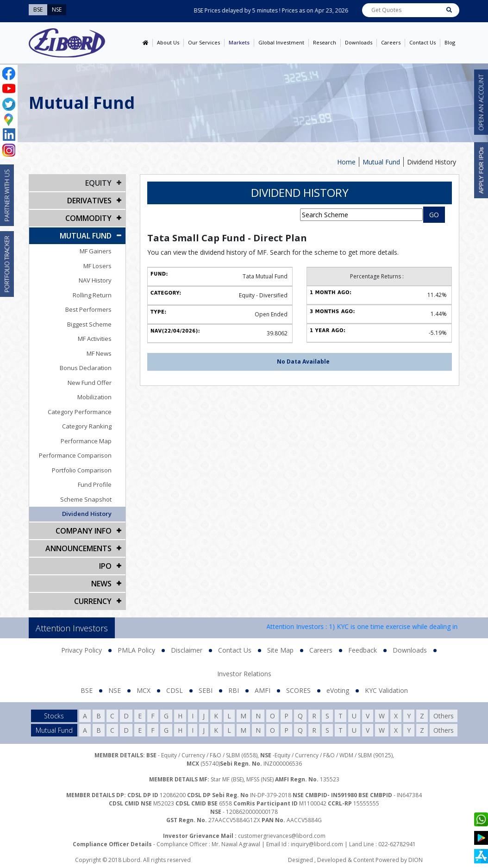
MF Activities (95, 339)
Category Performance (80, 412)
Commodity (88, 218)
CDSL (175, 690)
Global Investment (281, 42)
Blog (450, 42)
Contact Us (422, 42)
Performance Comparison (75, 455)
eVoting (338, 690)
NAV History (95, 280)
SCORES (298, 690)
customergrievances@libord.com (282, 836)
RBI (234, 690)
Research (325, 42)
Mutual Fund (381, 162)
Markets (239, 42)
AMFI (263, 690)
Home (346, 162)
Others (444, 716)
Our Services (204, 42)
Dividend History (432, 162)
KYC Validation (386, 690)
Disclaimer (187, 650)
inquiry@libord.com (317, 844)
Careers (391, 42)
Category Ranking (87, 426)
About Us (168, 42)
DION (416, 860)
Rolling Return (92, 295)
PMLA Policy (136, 650)
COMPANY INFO (84, 531)
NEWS (101, 584)
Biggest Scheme (89, 324)
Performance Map (86, 441)
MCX (144, 690)
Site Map (280, 650)
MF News (99, 353)
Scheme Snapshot (86, 499)
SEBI (206, 690)
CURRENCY (93, 601)
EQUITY (98, 183)
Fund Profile (95, 484)
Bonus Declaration (86, 368)
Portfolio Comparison (82, 470)
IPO (105, 566)
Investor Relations (244, 674)
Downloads (359, 42)
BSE (87, 690)
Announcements (78, 548)
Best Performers (88, 309)
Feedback (363, 650)
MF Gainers (96, 251)
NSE (115, 690)
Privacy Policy (81, 650)
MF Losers (97, 266)
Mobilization (94, 397)
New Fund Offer (90, 383)
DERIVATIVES (89, 201)
